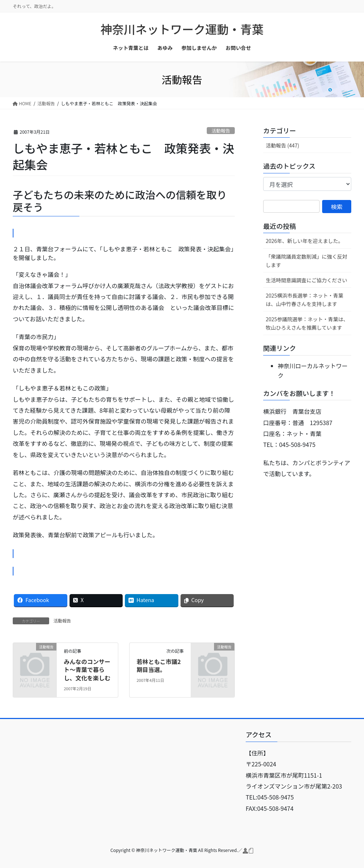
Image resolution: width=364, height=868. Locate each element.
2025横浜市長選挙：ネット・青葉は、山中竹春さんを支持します (304, 300)
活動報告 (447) (282, 145)
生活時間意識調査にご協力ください (306, 280)
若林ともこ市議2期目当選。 (159, 665)
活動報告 (221, 131)
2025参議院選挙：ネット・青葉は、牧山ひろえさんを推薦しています (307, 323)
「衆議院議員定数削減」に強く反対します (306, 261)
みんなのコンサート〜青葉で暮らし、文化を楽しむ (87, 670)
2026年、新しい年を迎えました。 (304, 241)
